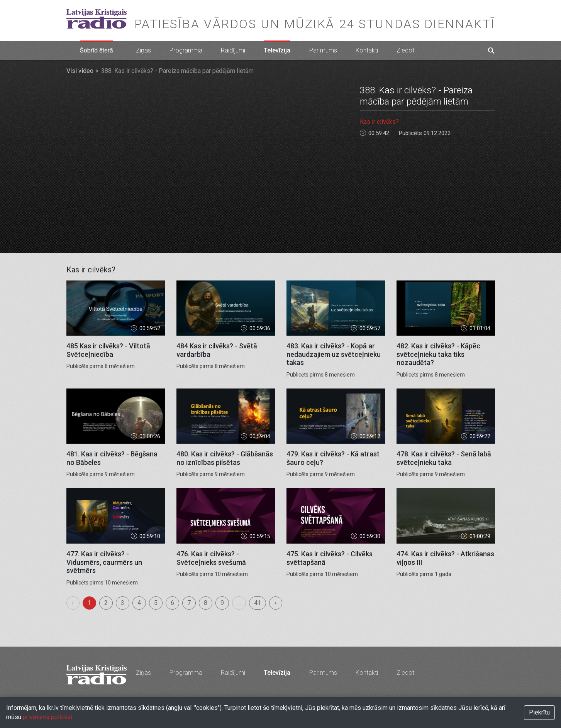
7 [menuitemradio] (189, 603)
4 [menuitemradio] (139, 603)
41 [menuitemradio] (258, 603)
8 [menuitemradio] (206, 603)
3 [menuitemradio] (123, 603)
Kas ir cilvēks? (379, 122)
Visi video (80, 71)
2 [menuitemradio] (106, 603)
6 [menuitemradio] (172, 603)
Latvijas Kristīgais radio (97, 19)
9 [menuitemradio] (222, 603)
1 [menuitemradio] (89, 603)
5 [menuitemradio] (156, 603)
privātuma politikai (47, 717)
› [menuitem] (275, 603)
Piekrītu (539, 712)
